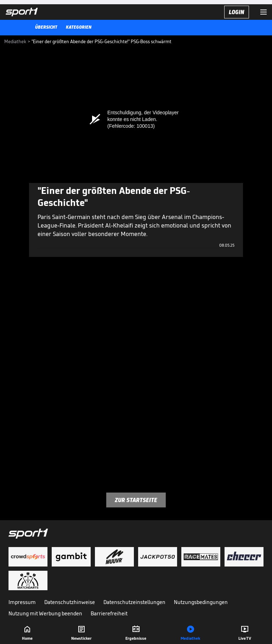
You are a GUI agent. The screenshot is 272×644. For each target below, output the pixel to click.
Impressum (22, 602)
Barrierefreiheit (109, 613)
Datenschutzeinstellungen (134, 602)
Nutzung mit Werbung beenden (45, 613)
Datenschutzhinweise (70, 602)
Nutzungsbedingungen (201, 602)
